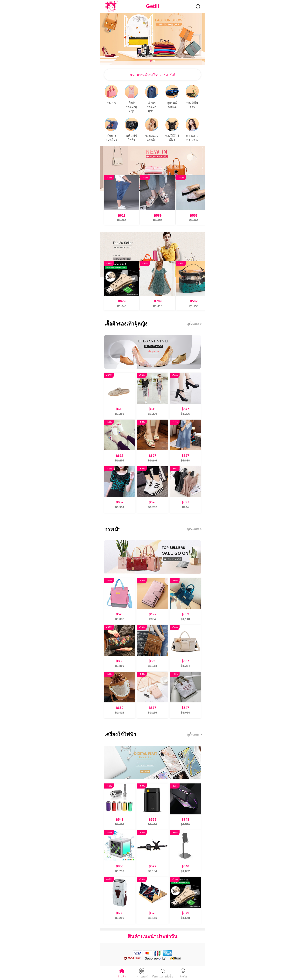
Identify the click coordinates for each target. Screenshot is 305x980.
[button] (151, 61)
